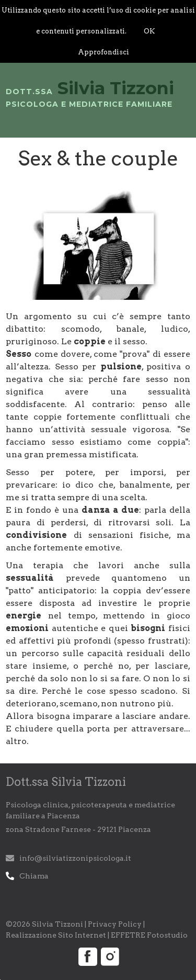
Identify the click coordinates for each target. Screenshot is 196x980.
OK (149, 31)
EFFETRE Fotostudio (149, 935)
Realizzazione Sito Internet (56, 935)
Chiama (34, 876)
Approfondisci (103, 52)
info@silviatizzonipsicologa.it (75, 858)
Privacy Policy (115, 924)
